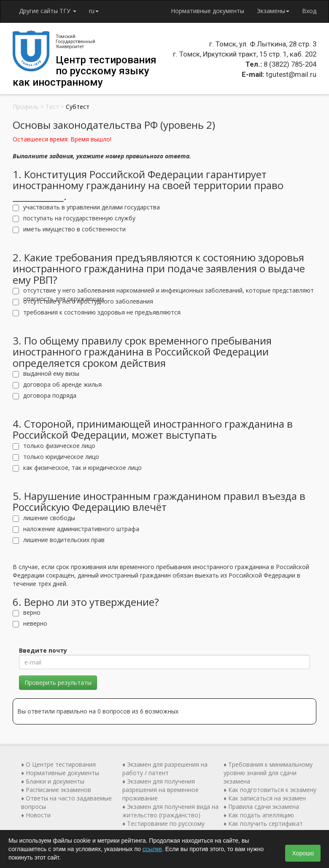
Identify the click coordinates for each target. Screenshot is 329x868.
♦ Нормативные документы (60, 773)
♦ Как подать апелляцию (259, 815)
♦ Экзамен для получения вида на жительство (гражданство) (170, 811)
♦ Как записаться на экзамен (265, 798)
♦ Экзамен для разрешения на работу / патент (165, 769)
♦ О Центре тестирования (58, 764)
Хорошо (303, 853)
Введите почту (43, 650)
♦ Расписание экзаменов (56, 790)
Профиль (26, 107)
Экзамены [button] (273, 11)
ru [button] (94, 11)
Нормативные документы (208, 11)
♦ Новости (36, 815)
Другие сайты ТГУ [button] (48, 11)
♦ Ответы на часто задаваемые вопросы (66, 802)
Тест (52, 107)
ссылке (152, 849)
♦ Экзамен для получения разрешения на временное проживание (160, 790)
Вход (309, 11)
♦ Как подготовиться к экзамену (270, 790)
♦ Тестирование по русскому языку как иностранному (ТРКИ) (168, 828)
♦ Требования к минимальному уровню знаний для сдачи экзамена (268, 773)
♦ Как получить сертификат (263, 823)
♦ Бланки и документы (53, 781)
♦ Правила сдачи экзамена (261, 807)
